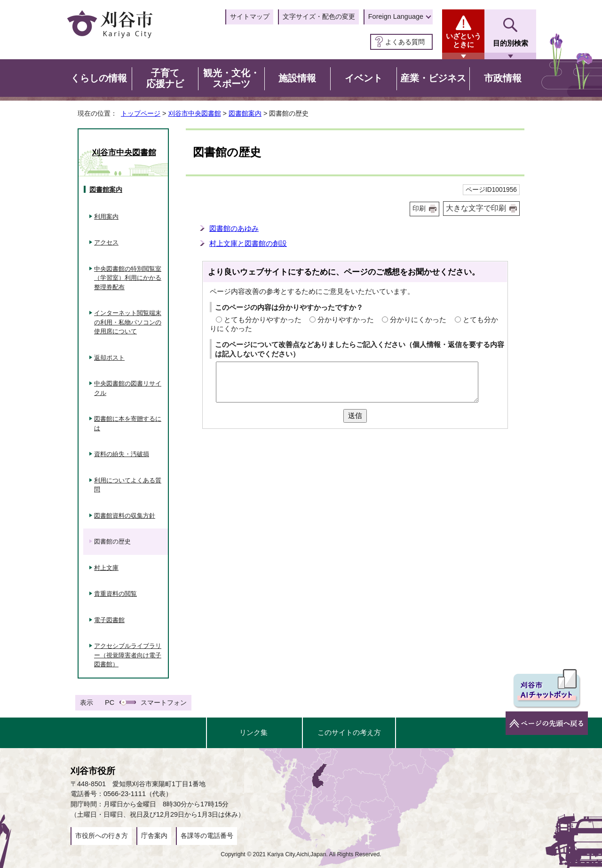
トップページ (141, 113)
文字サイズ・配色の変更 (319, 16)
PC (110, 702)
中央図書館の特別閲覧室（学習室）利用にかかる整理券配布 (128, 278)
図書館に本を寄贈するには (128, 423)
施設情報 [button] (297, 78)
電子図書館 (109, 620)
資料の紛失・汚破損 (122, 454)
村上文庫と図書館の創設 (248, 243)
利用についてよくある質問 (128, 485)
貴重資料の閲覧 (115, 594)
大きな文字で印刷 (476, 208)
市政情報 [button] (503, 78)
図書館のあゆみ (234, 228)
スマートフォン (164, 702)
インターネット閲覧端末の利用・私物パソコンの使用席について (128, 322)
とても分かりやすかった (263, 320)
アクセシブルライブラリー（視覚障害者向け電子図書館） (128, 655)
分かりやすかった (346, 320)
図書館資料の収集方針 (125, 516)
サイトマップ (250, 16)
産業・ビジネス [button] (433, 78)
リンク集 (253, 732)
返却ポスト (109, 358)
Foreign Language (396, 16)
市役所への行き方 (102, 836)
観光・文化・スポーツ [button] (231, 79)
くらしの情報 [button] (99, 78)
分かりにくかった (418, 320)
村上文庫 (106, 568)
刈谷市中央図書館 (195, 113)
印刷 (419, 209)
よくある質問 (405, 42)
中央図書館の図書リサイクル (128, 388)
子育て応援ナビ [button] (165, 79)
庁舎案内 (154, 836)
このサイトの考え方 (349, 732)
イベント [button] (364, 78)
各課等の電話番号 (207, 836)
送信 (355, 415)
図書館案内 (245, 113)
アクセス (106, 242)
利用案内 (106, 217)
